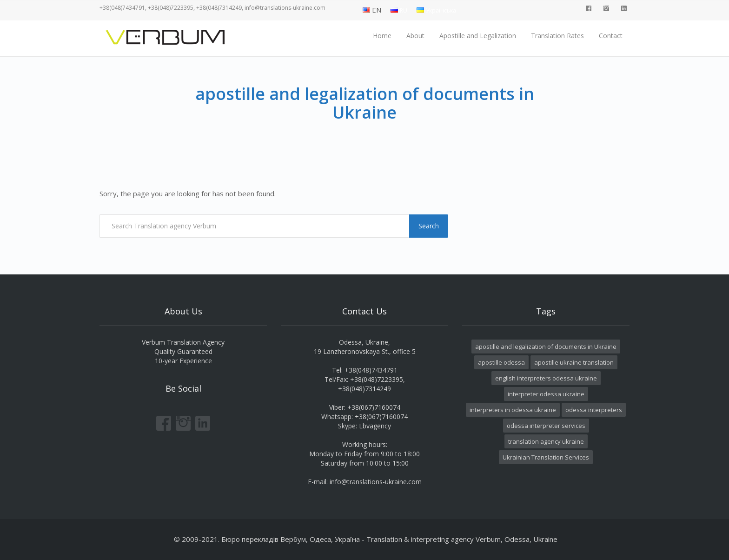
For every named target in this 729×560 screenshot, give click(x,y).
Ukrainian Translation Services (546, 457)
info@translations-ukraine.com (376, 482)
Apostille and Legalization (478, 36)
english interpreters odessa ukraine (546, 378)
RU (404, 10)
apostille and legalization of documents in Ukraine (546, 347)
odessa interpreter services (546, 426)
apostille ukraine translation (574, 362)
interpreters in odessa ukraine (513, 410)
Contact (611, 36)
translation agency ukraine (546, 441)
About (415, 36)
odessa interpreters (594, 410)
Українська (441, 10)
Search (429, 226)
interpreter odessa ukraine (546, 394)
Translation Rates (557, 36)
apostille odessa (501, 362)
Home (382, 36)
